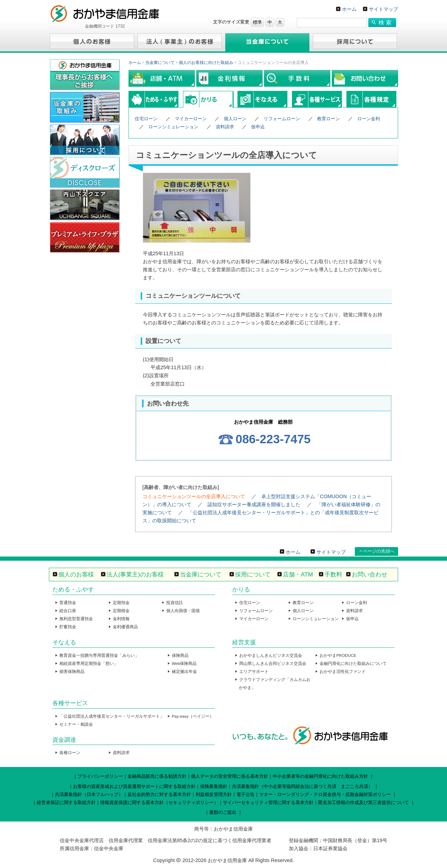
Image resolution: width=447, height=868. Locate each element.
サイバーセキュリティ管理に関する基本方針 (268, 802)
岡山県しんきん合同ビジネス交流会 (273, 663)
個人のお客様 (76, 574)
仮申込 (258, 127)
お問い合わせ (369, 574)
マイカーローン (191, 119)
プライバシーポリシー (100, 776)
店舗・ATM (298, 574)
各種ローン (70, 753)
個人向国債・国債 (183, 611)
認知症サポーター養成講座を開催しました (254, 504)
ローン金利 (369, 119)
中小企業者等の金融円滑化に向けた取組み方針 (320, 776)
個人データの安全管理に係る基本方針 (230, 776)
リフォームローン (282, 119)
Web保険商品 (184, 663)
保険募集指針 (214, 786)
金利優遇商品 (125, 627)
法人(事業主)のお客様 (135, 574)
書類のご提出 (223, 812)
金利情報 (121, 619)
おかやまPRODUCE (338, 655)
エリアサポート (254, 672)
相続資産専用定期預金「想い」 (89, 663)
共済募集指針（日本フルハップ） (89, 794)
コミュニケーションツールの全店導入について (194, 496)
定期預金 (121, 603)
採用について (253, 574)
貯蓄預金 (68, 627)
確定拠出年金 (184, 672)
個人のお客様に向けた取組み (206, 63)
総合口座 (68, 611)
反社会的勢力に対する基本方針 (159, 794)
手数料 (333, 574)
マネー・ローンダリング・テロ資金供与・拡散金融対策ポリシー (325, 794)
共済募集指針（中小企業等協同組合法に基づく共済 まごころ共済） (302, 786)
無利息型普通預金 (76, 619)
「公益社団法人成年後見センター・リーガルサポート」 (112, 716)
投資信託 (175, 603)
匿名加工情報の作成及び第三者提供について (364, 802)
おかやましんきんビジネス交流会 (271, 655)
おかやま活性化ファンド (343, 672)
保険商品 (180, 655)
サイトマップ (383, 9)
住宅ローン (146, 119)
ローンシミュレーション (173, 127)
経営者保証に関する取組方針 (66, 802)
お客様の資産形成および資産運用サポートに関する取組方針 (134, 786)
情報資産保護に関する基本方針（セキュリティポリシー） (159, 802)
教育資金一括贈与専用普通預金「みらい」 (99, 655)
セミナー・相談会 (76, 724)
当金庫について (160, 63)
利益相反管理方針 (214, 794)
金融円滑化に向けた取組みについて (353, 663)
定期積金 (121, 611)
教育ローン (328, 119)
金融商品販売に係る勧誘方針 (157, 776)
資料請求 (225, 127)
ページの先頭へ (379, 551)
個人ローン (235, 119)
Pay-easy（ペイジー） (193, 716)
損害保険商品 (72, 672)
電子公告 (246, 794)
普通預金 (68, 603)
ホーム (349, 9)
